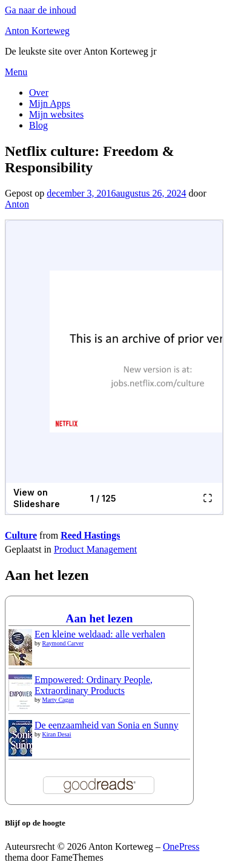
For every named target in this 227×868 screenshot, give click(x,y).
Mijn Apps (50, 103)
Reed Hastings (90, 535)
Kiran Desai (57, 734)
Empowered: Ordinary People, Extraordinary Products (94, 685)
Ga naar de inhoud (41, 10)
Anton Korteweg (37, 31)
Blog (38, 125)
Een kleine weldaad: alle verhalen (100, 634)
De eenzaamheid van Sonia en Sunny (107, 725)
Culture (21, 535)
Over (39, 93)
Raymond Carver (63, 643)
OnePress (181, 846)
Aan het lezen (100, 618)
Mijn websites (56, 114)
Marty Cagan (58, 700)
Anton (17, 204)
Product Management (95, 549)
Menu (16, 72)
